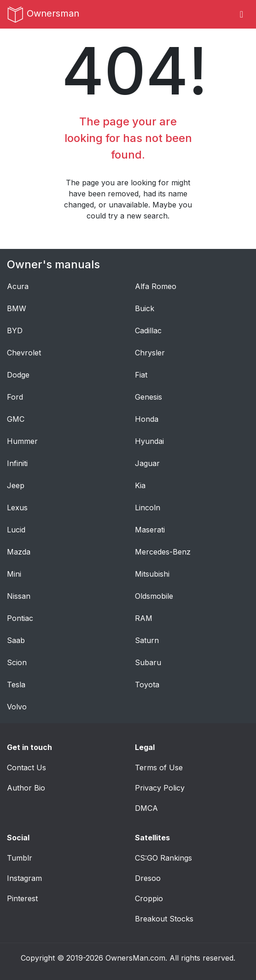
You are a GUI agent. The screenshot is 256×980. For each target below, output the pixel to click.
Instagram (24, 878)
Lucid (16, 530)
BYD (15, 331)
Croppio (149, 898)
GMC (16, 419)
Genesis (148, 397)
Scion (17, 662)
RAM (144, 618)
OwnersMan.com (135, 958)
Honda (147, 419)
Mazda (19, 552)
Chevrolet (24, 353)
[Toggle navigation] (241, 14)
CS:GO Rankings (163, 858)
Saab (16, 640)
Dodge (18, 375)
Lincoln (148, 508)
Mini (14, 574)
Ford (15, 397)
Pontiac (20, 618)
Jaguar (147, 463)
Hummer (22, 441)
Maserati (150, 530)
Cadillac (148, 331)
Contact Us (26, 767)
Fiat (141, 375)
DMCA (146, 808)
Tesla (16, 685)
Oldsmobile (154, 596)
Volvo (17, 707)
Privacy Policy (160, 788)
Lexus (17, 508)
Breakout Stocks (164, 919)
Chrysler (150, 353)
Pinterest (22, 898)
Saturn (147, 640)
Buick (145, 308)
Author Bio (26, 788)
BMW (17, 308)
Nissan (19, 596)
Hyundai (149, 441)
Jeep (16, 485)
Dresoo (148, 878)
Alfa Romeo (156, 286)
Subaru (148, 662)
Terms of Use (159, 767)
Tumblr (20, 858)
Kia (140, 485)
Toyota (147, 685)
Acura (18, 286)
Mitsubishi (152, 574)
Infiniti (17, 463)
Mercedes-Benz (163, 552)
